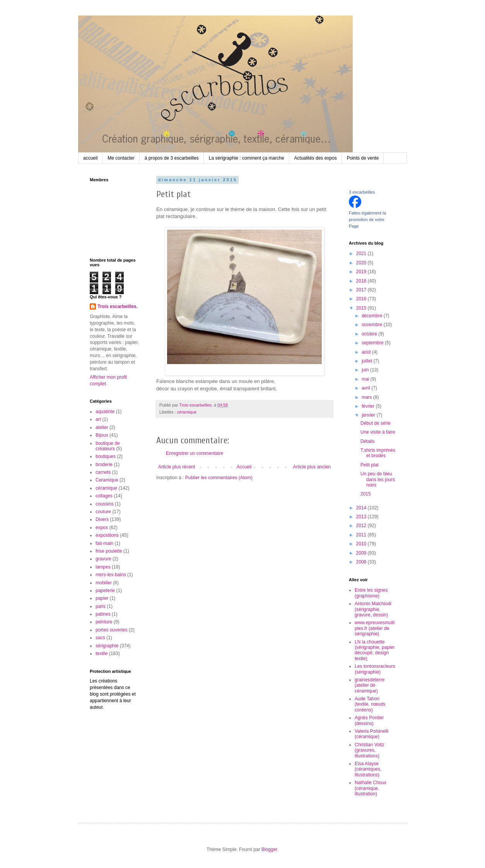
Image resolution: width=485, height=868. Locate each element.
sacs (100, 638)
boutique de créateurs (108, 446)
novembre (373, 325)
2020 (362, 263)
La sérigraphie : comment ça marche (247, 158)
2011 (362, 535)
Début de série (376, 423)
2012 (362, 526)
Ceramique (107, 480)
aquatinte (105, 412)
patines (103, 614)
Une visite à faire (378, 432)
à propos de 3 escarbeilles (172, 158)
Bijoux (102, 435)
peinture (104, 622)
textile (102, 654)
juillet (368, 361)
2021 (362, 254)
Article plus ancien (312, 467)
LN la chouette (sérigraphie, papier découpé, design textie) (375, 650)
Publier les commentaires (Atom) (219, 478)
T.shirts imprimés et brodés (378, 453)
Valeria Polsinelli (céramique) (371, 734)
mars (367, 397)
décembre (373, 316)
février (369, 406)
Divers (102, 519)
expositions (107, 535)
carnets (103, 472)
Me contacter (121, 158)
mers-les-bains (111, 575)
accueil (90, 158)
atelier (102, 427)
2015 (362, 308)
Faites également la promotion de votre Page (367, 220)
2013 (362, 517)
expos (102, 528)
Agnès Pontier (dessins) (369, 720)
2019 (362, 272)
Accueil (244, 467)
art (98, 419)
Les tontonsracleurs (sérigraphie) (375, 669)
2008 (362, 562)
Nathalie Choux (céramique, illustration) (371, 788)
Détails (368, 441)
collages (104, 496)
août (367, 352)
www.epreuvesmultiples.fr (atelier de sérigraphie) (375, 628)
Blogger (269, 849)
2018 (362, 281)
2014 (362, 508)
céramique (187, 412)
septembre (373, 343)
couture (103, 512)
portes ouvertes (112, 630)
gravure (103, 559)
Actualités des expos (316, 158)
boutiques (106, 456)
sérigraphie (107, 646)
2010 (362, 544)
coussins (105, 504)
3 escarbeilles (362, 192)
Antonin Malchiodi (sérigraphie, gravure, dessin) (373, 609)
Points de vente (363, 158)
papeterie (105, 591)
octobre (370, 334)
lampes (103, 567)
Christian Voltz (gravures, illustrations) (370, 750)
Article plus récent (177, 467)
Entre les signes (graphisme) (371, 593)
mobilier (104, 583)
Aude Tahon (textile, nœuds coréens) (370, 704)
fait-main (104, 543)
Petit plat (370, 465)
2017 (362, 290)
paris (101, 606)
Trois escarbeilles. (118, 306)
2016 (362, 299)
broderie (104, 465)
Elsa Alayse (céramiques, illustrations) (368, 769)
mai (366, 379)
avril (366, 388)
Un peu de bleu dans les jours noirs (378, 479)
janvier (369, 415)
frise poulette (109, 551)
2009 (362, 553)
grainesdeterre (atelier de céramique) (370, 685)
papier (102, 598)
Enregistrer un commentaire (195, 453)
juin (366, 370)
